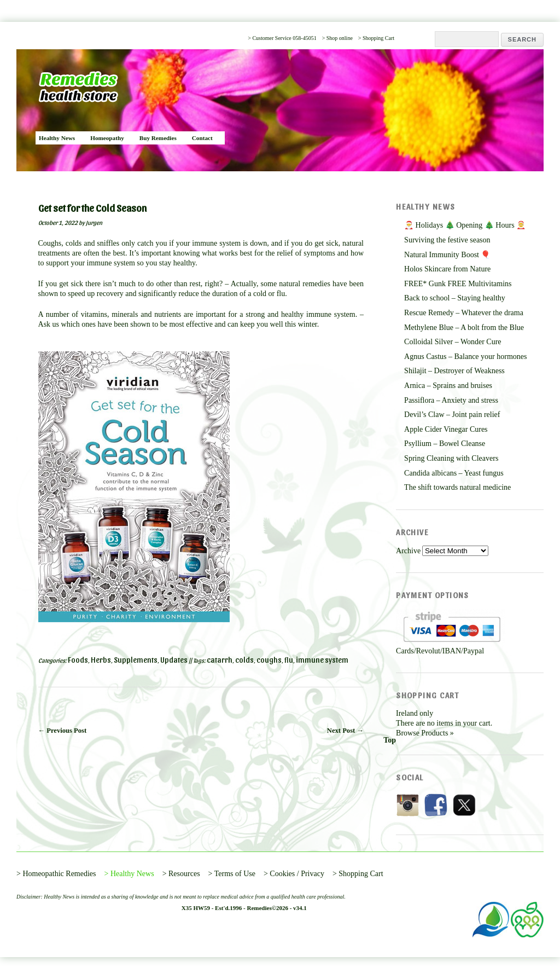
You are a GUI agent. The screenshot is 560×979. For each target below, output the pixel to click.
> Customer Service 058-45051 (282, 38)
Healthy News (57, 138)
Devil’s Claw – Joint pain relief (452, 415)
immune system (322, 660)
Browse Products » (425, 733)
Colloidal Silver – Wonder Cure (453, 342)
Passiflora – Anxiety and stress (451, 400)
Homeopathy (107, 138)
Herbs (101, 660)
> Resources (181, 874)
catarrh (220, 660)
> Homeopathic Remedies (56, 874)
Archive (408, 551)
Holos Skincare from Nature (447, 269)
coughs (269, 660)
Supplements (136, 660)
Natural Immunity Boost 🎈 (447, 255)
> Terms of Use (232, 874)
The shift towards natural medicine (457, 487)
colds (244, 660)
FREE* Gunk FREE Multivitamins (458, 284)
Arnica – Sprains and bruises (448, 386)
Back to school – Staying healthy (455, 298)
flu (289, 660)
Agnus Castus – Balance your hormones (465, 357)
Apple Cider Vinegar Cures (446, 429)
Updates (174, 660)
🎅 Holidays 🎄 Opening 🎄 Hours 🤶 (465, 225)
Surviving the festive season (447, 240)
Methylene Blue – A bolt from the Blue (464, 328)
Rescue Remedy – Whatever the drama (464, 313)
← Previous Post (63, 731)
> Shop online (337, 38)
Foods (78, 660)
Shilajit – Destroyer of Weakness (454, 371)
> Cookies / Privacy (294, 874)
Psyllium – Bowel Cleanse (445, 444)
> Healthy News (129, 874)
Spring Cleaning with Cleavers (451, 458)
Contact (202, 138)
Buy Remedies (158, 138)
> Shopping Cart (376, 38)
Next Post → (345, 731)
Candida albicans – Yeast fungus (454, 473)
